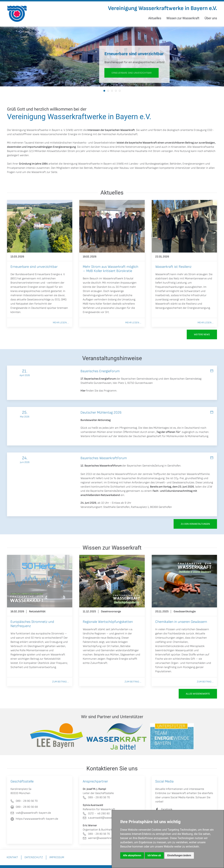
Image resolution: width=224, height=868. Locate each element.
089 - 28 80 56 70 (96, 797)
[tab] (104, 91)
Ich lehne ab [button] (154, 855)
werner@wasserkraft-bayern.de (105, 838)
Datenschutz (34, 857)
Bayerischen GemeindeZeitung (145, 466)
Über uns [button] (211, 18)
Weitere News (202, 334)
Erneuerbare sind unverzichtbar (132, 73)
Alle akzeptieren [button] (132, 855)
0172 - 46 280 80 (96, 814)
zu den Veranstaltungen (195, 524)
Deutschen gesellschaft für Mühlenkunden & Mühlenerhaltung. (171, 436)
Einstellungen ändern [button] (179, 855)
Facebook (167, 809)
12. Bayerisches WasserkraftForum (101, 466)
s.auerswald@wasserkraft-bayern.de (108, 818)
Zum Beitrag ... (60, 682)
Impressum (57, 857)
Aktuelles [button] (155, 18)
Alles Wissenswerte (198, 694)
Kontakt (12, 857)
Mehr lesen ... (61, 323)
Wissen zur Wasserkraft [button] (183, 18)
